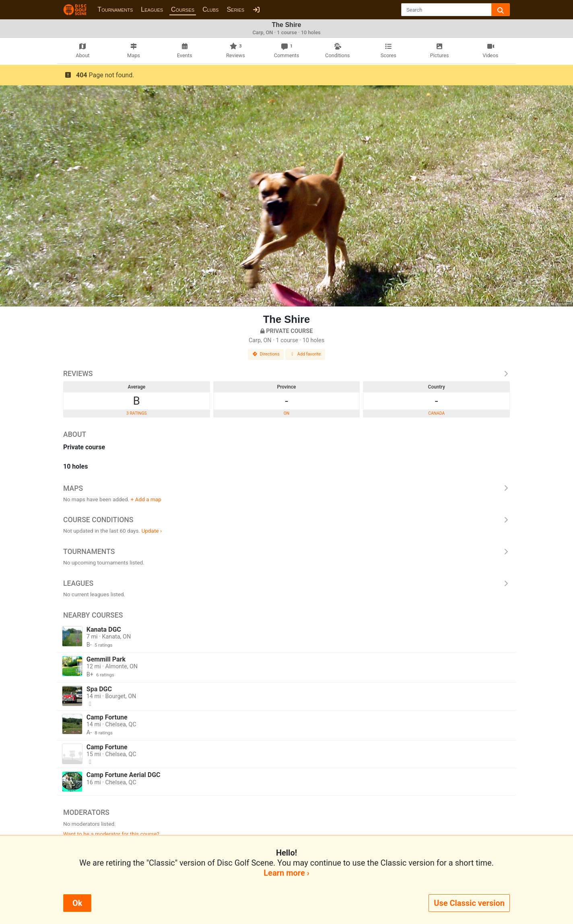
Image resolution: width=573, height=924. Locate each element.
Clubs (210, 9)
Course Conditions (286, 520)
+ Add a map (146, 499)
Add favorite (305, 354)
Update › (151, 531)
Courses (183, 9)
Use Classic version (469, 903)
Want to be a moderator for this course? (111, 834)
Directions (266, 354)
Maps (286, 488)
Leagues (152, 9)
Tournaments (115, 9)
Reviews (286, 374)
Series (235, 9)
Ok (77, 903)
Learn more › (286, 873)
